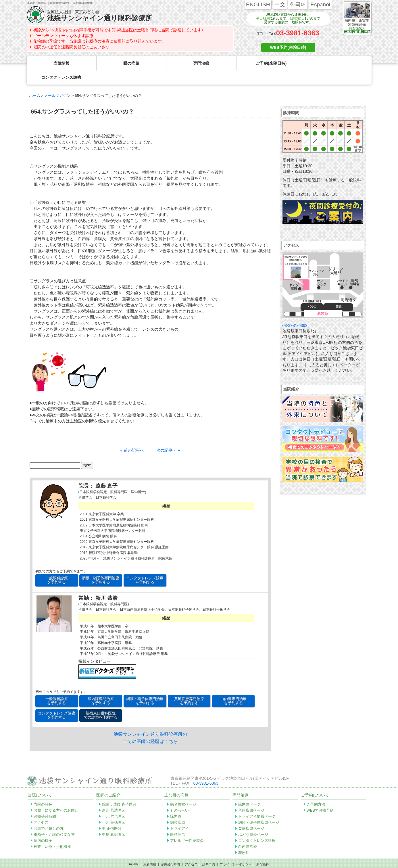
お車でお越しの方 (49, 814)
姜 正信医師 (112, 814)
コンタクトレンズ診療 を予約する (145, 566)
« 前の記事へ (132, 436)
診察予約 (209, 850)
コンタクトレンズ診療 (257, 826)
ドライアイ (179, 814)
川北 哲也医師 (114, 802)
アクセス (41, 808)
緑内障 (176, 802)
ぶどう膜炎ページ (253, 820)
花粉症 (244, 839)
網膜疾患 (178, 808)
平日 (259, 18)
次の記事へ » (168, 436)
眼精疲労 (178, 820)
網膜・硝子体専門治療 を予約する (101, 566)
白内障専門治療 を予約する (233, 687)
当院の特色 (43, 790)
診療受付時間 (45, 802)
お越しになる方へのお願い (56, 796)
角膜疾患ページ (251, 796)
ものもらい (179, 796)
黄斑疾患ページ (251, 814)
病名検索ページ (183, 790)
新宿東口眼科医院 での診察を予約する (101, 701)
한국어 (298, 4)
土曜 (267, 18)
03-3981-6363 (298, 33)
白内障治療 (248, 832)
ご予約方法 (316, 790)
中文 (280, 4)
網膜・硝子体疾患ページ (259, 808)
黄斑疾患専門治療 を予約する (189, 687)
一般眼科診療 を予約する (57, 566)
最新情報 (150, 850)
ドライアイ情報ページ (257, 802)
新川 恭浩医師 (114, 796)
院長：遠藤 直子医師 (119, 790)
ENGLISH (258, 4)
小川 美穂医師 (114, 808)
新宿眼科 (263, 850)
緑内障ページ (249, 790)
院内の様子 (43, 826)
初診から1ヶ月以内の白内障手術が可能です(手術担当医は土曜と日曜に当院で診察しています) (118, 30)
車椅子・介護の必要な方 (54, 820)
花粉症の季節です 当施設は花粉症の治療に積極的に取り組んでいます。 (99, 41)
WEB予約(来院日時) (288, 47)
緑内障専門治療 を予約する (101, 687)
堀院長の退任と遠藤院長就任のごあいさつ (71, 47)
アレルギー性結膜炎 (187, 826)
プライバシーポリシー (236, 850)
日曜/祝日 (297, 18)
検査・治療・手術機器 (52, 832)
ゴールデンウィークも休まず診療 (63, 36)
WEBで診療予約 (320, 796)
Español (320, 4)
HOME (134, 850)
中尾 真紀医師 (114, 820)
